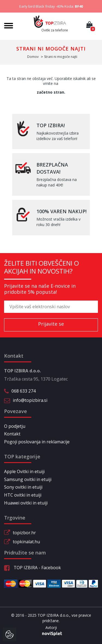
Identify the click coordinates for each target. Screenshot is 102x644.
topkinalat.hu (26, 542)
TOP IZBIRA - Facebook (33, 568)
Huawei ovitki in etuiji (26, 503)
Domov (33, 57)
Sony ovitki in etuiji (23, 487)
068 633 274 (24, 391)
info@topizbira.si (30, 400)
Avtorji (51, 628)
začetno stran (50, 92)
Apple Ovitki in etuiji (24, 471)
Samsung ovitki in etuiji (28, 479)
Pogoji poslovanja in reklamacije (37, 442)
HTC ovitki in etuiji (23, 495)
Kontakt (12, 434)
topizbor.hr (24, 533)
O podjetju (15, 426)
